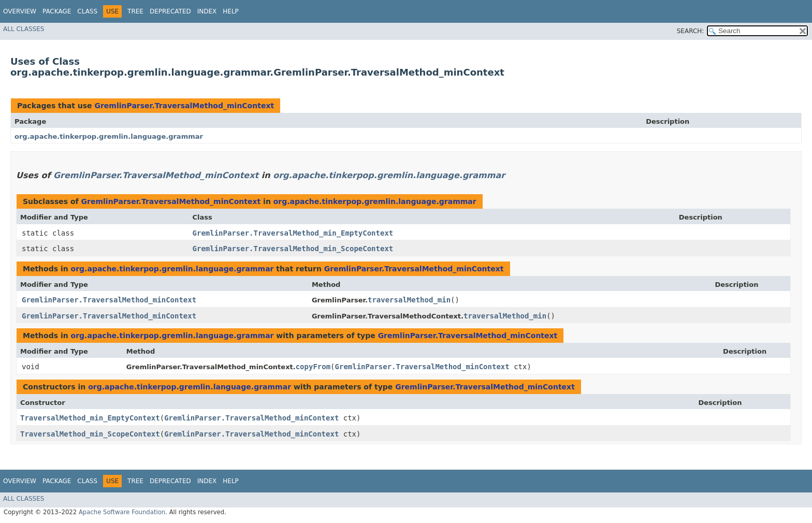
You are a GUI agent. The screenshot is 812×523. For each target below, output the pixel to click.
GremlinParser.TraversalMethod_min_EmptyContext (293, 233)
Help (231, 11)
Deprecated (170, 11)
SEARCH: (691, 31)
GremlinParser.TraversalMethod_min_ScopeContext (293, 249)
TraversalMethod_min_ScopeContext (90, 434)
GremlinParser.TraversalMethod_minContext (184, 106)
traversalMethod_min (409, 300)
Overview (20, 11)
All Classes (24, 29)
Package (57, 11)
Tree (135, 11)
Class (87, 11)
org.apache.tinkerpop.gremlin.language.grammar (109, 136)
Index (207, 11)
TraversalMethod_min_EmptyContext (90, 418)
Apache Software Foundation (122, 512)
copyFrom (313, 367)
